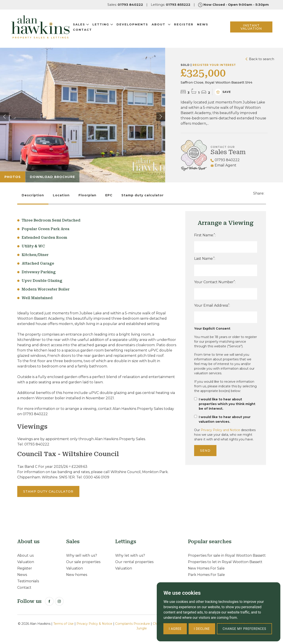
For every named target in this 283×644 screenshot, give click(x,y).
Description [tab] (33, 195)
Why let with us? (130, 555)
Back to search (260, 59)
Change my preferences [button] (244, 629)
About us (25, 555)
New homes (77, 575)
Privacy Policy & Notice (94, 624)
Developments (136, 26)
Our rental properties (134, 562)
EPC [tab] (109, 195)
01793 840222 (225, 160)
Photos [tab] (13, 177)
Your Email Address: (212, 305)
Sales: (125, 5)
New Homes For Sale (206, 568)
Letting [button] (106, 26)
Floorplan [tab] (87, 195)
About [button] (165, 26)
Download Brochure (52, 177)
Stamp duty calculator (142, 195)
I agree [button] (175, 629)
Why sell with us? (82, 555)
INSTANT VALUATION (249, 29)
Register (187, 26)
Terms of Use (63, 624)
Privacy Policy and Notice (220, 430)
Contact (86, 31)
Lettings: (171, 5)
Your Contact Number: (215, 282)
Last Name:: (205, 258)
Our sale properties (83, 562)
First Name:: (205, 235)
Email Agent (223, 165)
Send (205, 451)
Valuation (26, 562)
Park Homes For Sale (206, 575)
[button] (161, 117)
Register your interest (214, 65)
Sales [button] (84, 26)
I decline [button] (202, 629)
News (206, 26)
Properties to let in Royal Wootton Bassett (225, 562)
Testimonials (28, 581)
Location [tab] (61, 195)
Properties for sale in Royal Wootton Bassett (227, 555)
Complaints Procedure (133, 624)
